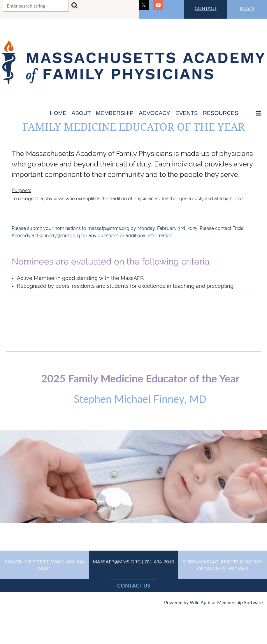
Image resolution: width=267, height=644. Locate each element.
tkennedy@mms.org (59, 236)
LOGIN (247, 8)
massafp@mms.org (108, 228)
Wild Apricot (203, 602)
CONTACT (206, 8)
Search (74, 5)
